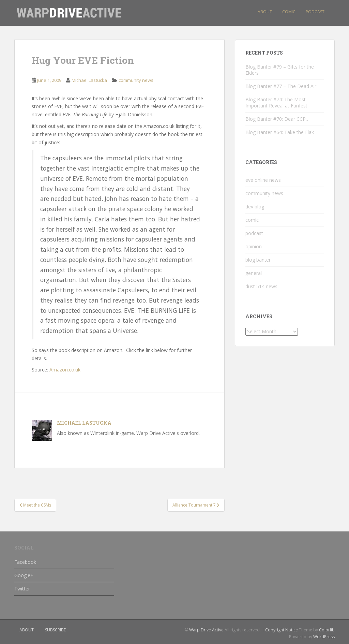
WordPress (324, 637)
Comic (289, 12)
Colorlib (327, 630)
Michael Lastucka (89, 80)
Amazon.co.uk (65, 370)
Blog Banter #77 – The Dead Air (281, 86)
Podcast (315, 12)
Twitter (22, 589)
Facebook (25, 562)
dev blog (255, 207)
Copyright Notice (282, 630)
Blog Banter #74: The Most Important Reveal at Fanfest (276, 103)
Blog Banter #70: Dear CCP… (277, 119)
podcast (254, 233)
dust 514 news (261, 286)
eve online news (263, 180)
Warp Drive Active (206, 630)
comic (252, 220)
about (27, 630)
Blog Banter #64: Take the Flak (280, 132)
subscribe (55, 630)
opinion (254, 246)
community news (136, 80)
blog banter (258, 260)
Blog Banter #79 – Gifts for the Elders (280, 70)
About (265, 12)
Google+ (24, 575)
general (254, 273)
